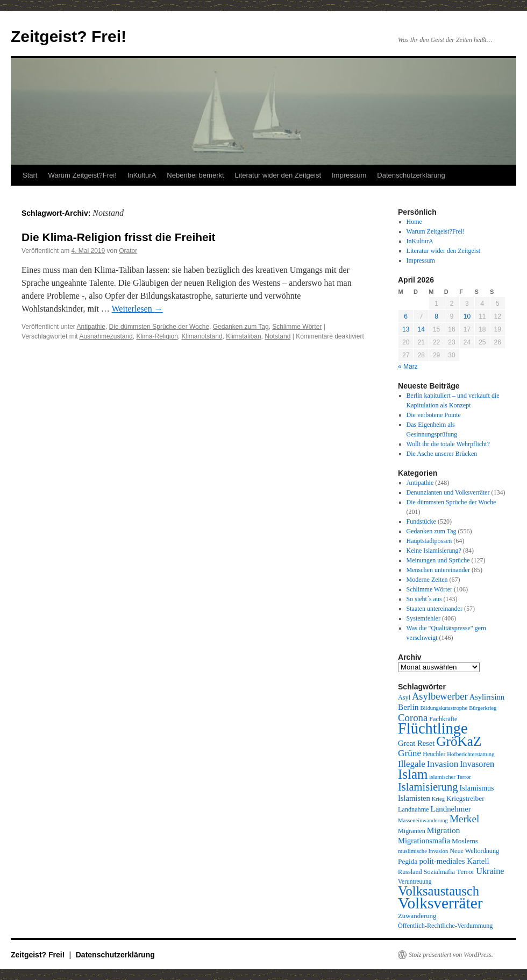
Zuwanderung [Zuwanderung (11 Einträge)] (417, 916)
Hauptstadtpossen (429, 541)
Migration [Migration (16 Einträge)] (444, 830)
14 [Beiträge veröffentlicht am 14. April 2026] (421, 329)
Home (414, 222)
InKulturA (142, 175)
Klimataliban (243, 336)
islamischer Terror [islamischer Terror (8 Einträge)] (450, 777)
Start (30, 175)
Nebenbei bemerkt (195, 175)
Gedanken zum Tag (241, 327)
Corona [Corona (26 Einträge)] (413, 718)
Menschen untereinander (438, 570)
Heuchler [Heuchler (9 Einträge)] (434, 754)
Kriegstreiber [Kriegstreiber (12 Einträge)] (465, 798)
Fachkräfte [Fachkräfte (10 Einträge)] (443, 719)
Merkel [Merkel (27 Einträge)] (464, 819)
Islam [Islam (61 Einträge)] (413, 774)
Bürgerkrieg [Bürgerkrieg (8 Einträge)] (483, 708)
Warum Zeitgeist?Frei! (82, 175)
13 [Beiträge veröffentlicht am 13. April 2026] (406, 329)
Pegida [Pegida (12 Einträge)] (408, 861)
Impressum (349, 175)
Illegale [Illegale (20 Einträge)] (412, 764)
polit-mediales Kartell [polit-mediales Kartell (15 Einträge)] (454, 861)
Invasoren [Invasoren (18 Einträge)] (477, 764)
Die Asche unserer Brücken (442, 454)
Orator (128, 251)
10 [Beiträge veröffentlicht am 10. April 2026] (467, 316)
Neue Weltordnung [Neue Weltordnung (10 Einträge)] (474, 851)
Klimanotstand (202, 336)
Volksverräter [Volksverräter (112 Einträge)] (440, 903)
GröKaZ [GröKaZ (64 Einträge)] (459, 741)
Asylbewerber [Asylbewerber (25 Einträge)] (440, 696)
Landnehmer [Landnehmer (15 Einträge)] (451, 809)
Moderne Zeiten (427, 580)
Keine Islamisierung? (434, 551)
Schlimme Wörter (297, 327)
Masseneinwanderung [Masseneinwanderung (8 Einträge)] (423, 820)
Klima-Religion (157, 336)
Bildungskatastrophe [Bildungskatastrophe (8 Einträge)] (444, 708)
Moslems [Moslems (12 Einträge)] (465, 841)
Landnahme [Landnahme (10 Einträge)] (414, 809)
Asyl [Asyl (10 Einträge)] (404, 697)
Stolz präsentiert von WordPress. (451, 955)
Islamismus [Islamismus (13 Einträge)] (477, 788)
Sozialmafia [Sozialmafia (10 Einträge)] (439, 872)
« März (408, 366)
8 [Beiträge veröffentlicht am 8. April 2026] (436, 316)
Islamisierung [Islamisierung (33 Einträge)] (428, 787)
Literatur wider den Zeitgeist (278, 175)
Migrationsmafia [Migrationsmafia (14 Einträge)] (424, 841)
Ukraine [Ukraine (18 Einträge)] (490, 871)
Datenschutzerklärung (411, 175)
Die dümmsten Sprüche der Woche (159, 327)
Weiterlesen (137, 309)
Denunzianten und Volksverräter (448, 492)
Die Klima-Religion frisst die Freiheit (119, 237)
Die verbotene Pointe (434, 415)
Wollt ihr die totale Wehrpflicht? (448, 444)
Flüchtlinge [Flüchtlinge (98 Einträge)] (433, 728)
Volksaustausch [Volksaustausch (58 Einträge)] (439, 891)
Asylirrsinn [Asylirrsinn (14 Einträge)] (487, 697)
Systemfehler (423, 618)
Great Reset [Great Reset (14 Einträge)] (416, 743)
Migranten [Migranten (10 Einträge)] (412, 831)
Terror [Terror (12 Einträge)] (465, 872)
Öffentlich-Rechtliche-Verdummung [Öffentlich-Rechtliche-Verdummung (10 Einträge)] (445, 926)
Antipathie (91, 327)
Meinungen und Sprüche (438, 560)
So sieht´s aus (424, 599)
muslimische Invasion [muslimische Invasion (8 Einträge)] (423, 851)
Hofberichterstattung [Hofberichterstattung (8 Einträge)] (471, 754)
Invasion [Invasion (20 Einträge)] (443, 764)
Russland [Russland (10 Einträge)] (410, 872)
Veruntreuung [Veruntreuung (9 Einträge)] (415, 882)
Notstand (277, 336)
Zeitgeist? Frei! (69, 36)
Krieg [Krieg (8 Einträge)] (438, 799)
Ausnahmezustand (106, 336)
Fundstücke (421, 521)
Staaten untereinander (435, 609)
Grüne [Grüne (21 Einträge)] (410, 753)
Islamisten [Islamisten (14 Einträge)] (414, 798)
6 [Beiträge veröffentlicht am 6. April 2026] (406, 316)
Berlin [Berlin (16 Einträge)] (408, 707)
